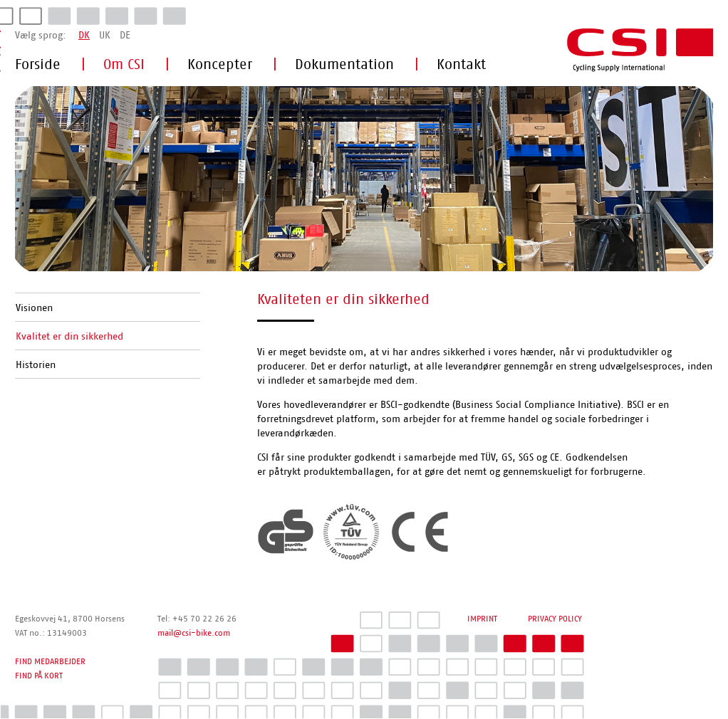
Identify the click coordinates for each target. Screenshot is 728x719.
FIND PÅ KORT (39, 676)
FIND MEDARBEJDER (50, 661)
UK (105, 36)
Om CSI (124, 65)
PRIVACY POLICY (555, 619)
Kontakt (461, 65)
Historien (36, 365)
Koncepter (220, 65)
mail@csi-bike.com (194, 633)
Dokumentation (344, 65)
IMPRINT (482, 619)
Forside (38, 65)
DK (84, 36)
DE (125, 36)
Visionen (34, 308)
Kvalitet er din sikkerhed (69, 337)
